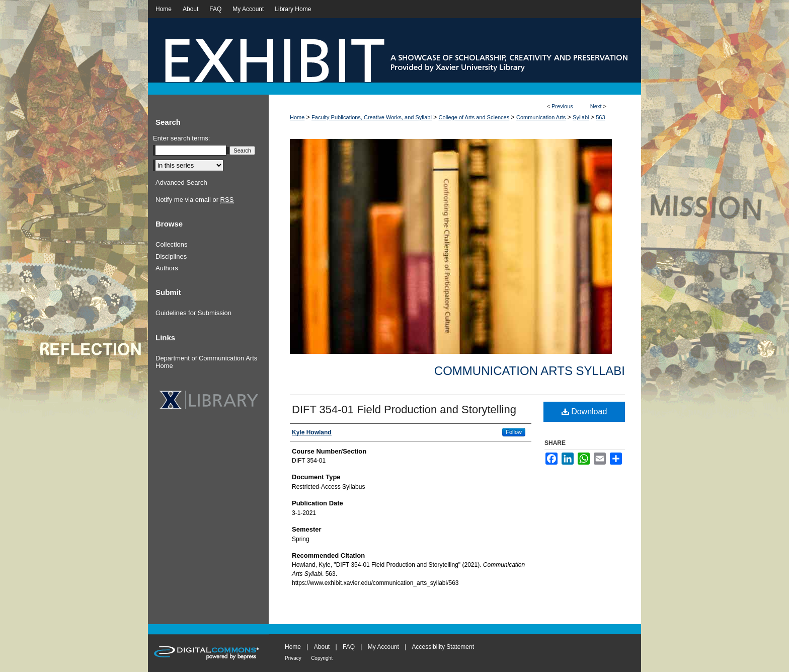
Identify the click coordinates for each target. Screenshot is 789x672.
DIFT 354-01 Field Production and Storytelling (404, 409)
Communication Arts (541, 117)
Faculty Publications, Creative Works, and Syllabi (372, 117)
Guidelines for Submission (193, 313)
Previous (562, 106)
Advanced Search (181, 182)
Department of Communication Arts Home (206, 362)
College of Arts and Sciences (474, 117)
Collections (172, 244)
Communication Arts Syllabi (530, 371)
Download (584, 412)
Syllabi (581, 117)
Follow (514, 432)
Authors (167, 268)
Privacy (293, 658)
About (322, 647)
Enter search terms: (181, 138)
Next (596, 106)
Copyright (322, 658)
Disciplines (171, 256)
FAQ (349, 647)
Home (297, 117)
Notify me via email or (194, 200)
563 (600, 117)
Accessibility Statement (443, 647)
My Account (383, 647)
